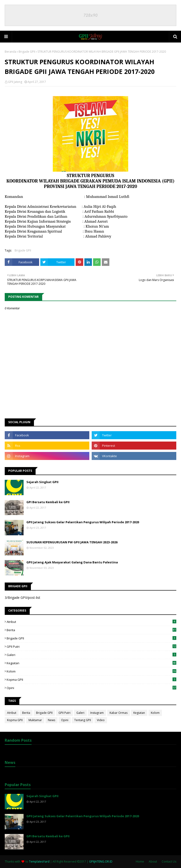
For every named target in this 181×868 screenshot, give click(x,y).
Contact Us (169, 862)
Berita (91, 630)
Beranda (10, 52)
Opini (91, 688)
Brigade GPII (27, 52)
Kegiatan (91, 663)
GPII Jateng (15, 82)
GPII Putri (91, 647)
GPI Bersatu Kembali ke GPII (48, 502)
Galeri (91, 655)
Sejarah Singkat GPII (42, 482)
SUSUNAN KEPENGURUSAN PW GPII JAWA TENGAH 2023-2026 (72, 542)
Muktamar (35, 720)
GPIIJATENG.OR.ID (101, 862)
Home (140, 862)
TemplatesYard (39, 862)
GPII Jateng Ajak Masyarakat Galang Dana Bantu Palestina (72, 562)
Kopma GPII (91, 680)
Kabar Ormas (119, 713)
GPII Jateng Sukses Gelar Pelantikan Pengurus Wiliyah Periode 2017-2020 (83, 522)
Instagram (97, 713)
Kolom (91, 671)
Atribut (91, 622)
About (153, 862)
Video (101, 720)
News (51, 720)
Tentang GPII (83, 720)
